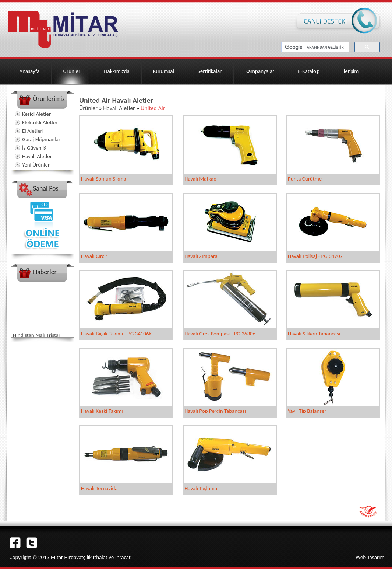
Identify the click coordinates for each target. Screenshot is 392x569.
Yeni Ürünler (36, 165)
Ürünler (72, 71)
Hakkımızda (117, 71)
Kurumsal (164, 71)
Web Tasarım (370, 557)
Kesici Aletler (36, 114)
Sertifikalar (210, 71)
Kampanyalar (260, 71)
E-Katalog (308, 71)
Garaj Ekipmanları (42, 139)
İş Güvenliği (35, 148)
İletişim (350, 71)
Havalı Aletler (37, 156)
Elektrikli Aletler (40, 122)
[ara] (315, 47)
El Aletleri (33, 131)
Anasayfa (30, 71)
